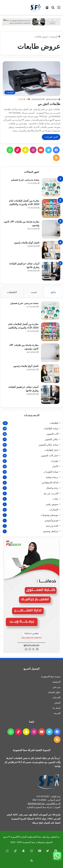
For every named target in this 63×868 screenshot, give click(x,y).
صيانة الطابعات (51, 428)
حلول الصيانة (54, 692)
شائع (53, 292)
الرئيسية (55, 37)
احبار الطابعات (51, 450)
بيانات (56, 499)
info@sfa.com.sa (36, 804)
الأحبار (55, 466)
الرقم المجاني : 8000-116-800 (47, 800)
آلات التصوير (52, 434)
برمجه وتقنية (52, 477)
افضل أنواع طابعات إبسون (27, 243)
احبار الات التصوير (50, 455)
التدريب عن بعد (51, 493)
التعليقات (12, 292)
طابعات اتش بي (49, 104)
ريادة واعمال (52, 488)
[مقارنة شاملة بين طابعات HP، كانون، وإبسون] (51, 229)
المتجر (57, 703)
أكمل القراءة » (51, 137)
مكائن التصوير (51, 439)
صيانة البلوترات (51, 472)
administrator (52, 99)
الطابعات (54, 423)
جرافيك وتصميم (51, 531)
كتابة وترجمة (52, 526)
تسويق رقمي (52, 504)
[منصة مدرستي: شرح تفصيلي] (51, 187)
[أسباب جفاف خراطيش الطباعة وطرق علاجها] (51, 271)
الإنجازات (54, 510)
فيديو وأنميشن (51, 520)
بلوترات (55, 461)
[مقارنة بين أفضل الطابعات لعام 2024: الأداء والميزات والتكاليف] (51, 208)
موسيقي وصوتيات (50, 515)
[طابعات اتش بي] (31, 79)
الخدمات (56, 697)
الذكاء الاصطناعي (50, 483)
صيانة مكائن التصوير (48, 445)
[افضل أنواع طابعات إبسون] (51, 250)
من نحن (57, 687)
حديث (34, 292)
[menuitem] (32, 713)
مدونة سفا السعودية (51, 676)
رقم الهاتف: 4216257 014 (49, 796)
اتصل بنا (57, 708)
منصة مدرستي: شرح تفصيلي (25, 180)
